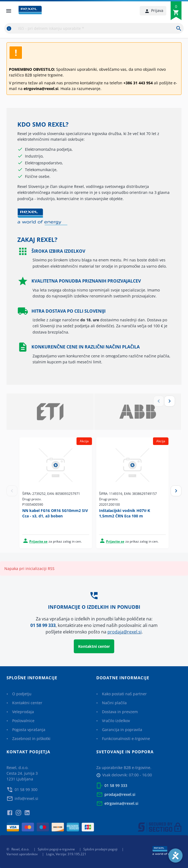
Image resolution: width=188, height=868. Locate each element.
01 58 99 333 (43, 625)
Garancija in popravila (122, 730)
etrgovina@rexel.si (121, 803)
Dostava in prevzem (120, 712)
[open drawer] (9, 11)
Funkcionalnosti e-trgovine (126, 739)
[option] (50, 413)
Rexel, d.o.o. (20, 849)
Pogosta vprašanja (29, 730)
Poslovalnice (23, 721)
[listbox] (94, 413)
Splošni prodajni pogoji (100, 849)
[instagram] (18, 811)
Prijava (154, 10)
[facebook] (10, 811)
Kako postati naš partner (124, 694)
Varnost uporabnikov (22, 854)
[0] (176, 12)
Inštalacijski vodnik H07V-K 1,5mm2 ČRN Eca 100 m (125, 513)
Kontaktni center (94, 646)
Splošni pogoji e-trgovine (56, 849)
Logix (50, 854)
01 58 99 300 (26, 789)
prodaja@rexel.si (125, 632)
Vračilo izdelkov (116, 721)
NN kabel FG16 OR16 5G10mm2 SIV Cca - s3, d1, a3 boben (55, 513)
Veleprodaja (23, 712)
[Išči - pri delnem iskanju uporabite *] (179, 28)
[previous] (10, 38)
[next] (178, 38)
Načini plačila (114, 703)
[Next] (176, 491)
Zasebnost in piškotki (31, 739)
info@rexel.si (26, 798)
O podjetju (22, 694)
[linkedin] (27, 811)
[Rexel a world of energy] (167, 852)
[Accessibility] (176, 856)
